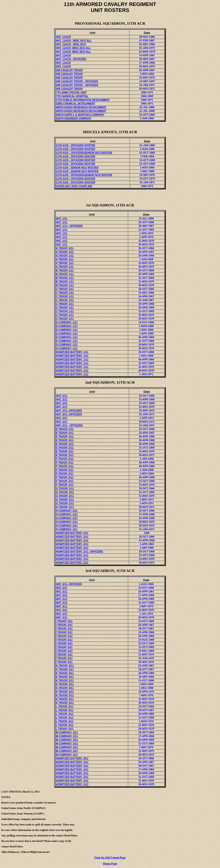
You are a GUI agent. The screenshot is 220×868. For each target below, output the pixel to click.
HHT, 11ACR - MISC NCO (71, 44)
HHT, (69, 425)
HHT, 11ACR (64, 41)
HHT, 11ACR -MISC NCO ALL (73, 48)
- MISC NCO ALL (82, 41)
